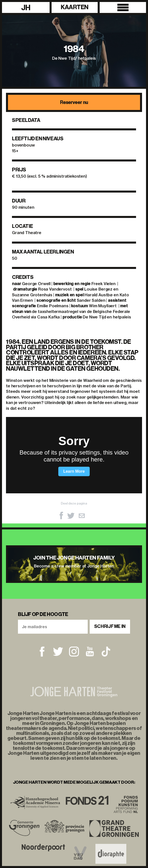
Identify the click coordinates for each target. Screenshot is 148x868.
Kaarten (75, 7)
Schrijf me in (110, 626)
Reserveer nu (74, 102)
